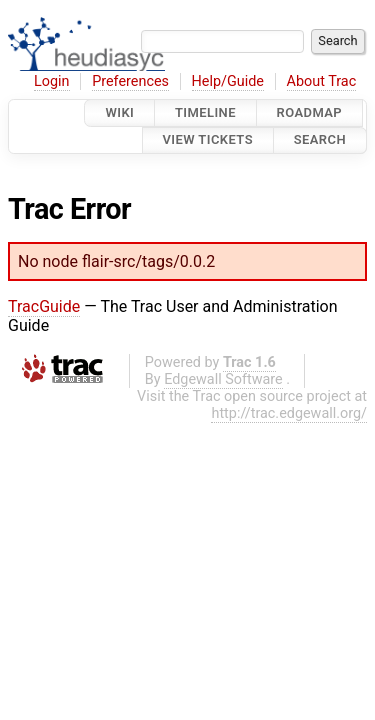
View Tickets (208, 140)
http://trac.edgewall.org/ (289, 413)
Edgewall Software (223, 379)
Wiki (119, 112)
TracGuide (44, 306)
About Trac (322, 81)
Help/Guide (228, 81)
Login (52, 81)
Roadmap (310, 112)
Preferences (130, 81)
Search (320, 140)
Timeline (205, 112)
